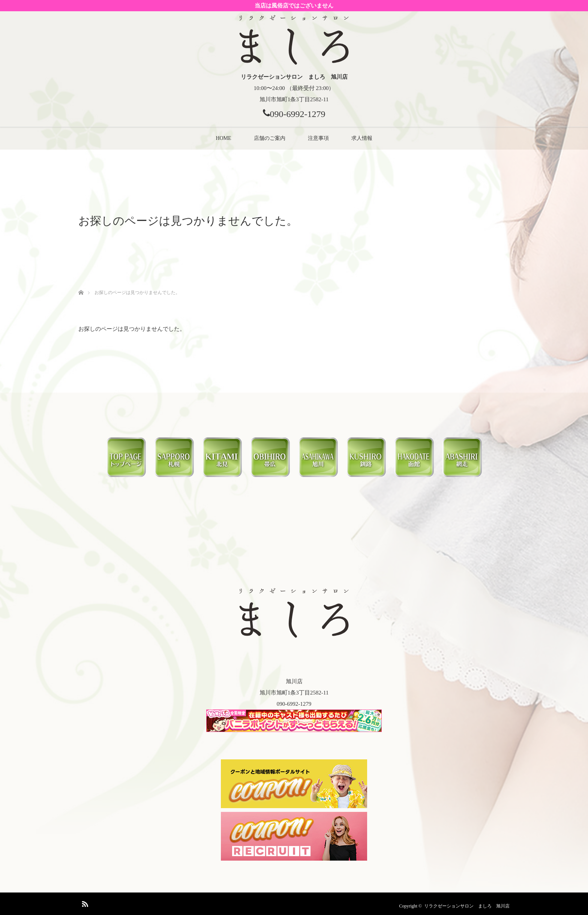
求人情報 (362, 138)
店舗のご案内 (270, 138)
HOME (223, 138)
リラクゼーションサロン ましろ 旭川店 (467, 906)
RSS (84, 903)
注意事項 (318, 138)
